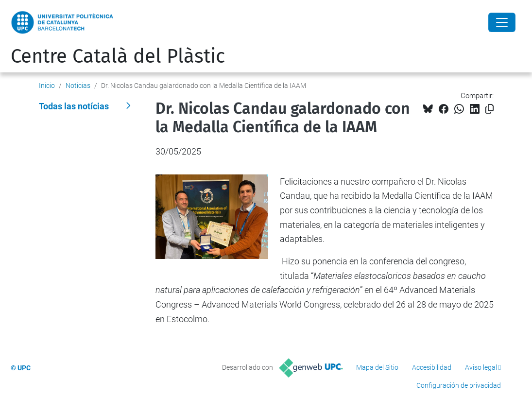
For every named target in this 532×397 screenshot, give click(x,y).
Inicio (47, 86)
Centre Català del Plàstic (118, 56)
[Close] (502, 22)
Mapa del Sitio (377, 367)
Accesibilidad (432, 367)
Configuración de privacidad (459, 385)
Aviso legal (481, 367)
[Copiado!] (489, 109)
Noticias (78, 86)
